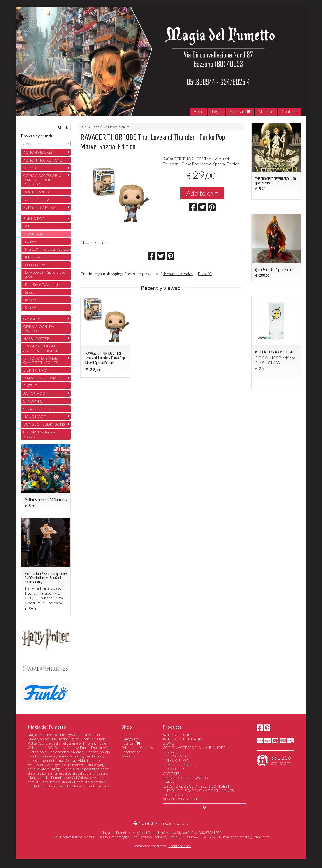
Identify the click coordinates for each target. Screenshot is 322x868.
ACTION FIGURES (38, 152)
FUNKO (205, 274)
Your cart (240, 111)
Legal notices (132, 752)
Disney (30, 242)
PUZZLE (30, 385)
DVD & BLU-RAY (36, 200)
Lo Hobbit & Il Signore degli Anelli (46, 274)
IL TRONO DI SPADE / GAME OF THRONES (41, 360)
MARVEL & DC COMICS (43, 378)
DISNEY (30, 168)
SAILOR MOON (36, 393)
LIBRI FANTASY (36, 370)
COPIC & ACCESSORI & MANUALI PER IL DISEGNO (42, 180)
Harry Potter (35, 265)
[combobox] (46, 143)
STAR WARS (33, 401)
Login (217, 111)
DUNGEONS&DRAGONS (44, 424)
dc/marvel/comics (178, 274)
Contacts (290, 111)
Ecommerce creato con (161, 846)
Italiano (182, 823)
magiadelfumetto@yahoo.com (246, 837)
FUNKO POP (89, 127)
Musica (31, 300)
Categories (130, 739)
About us (266, 111)
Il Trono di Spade (38, 257)
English (148, 823)
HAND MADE (35, 416)
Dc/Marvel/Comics (116, 127)
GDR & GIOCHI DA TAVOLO (39, 329)
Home (199, 111)
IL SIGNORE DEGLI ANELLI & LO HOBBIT (41, 348)
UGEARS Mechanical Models (39, 434)
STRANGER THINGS (40, 409)
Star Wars (33, 307)
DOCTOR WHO (36, 192)
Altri (28, 226)
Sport (29, 292)
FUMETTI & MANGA (40, 207)
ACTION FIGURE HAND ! (44, 160)
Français (165, 823)
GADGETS (32, 319)
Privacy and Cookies (137, 747)
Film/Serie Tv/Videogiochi (45, 284)
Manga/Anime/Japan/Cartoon (48, 249)
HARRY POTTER (36, 338)
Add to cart (202, 193)
